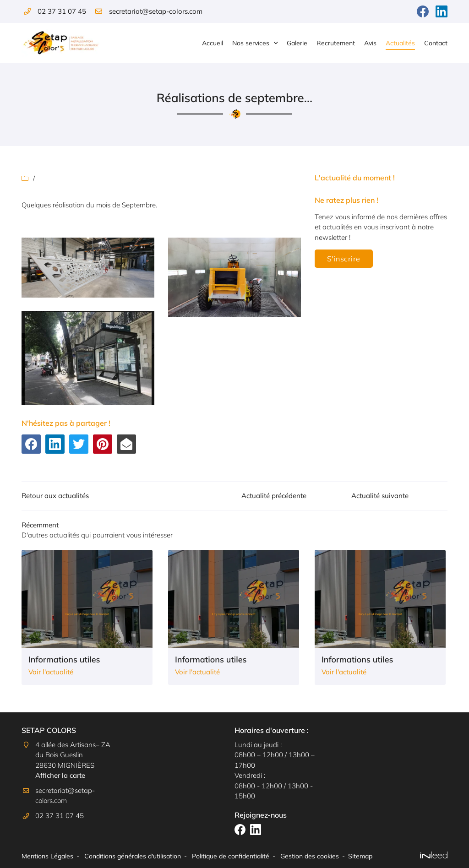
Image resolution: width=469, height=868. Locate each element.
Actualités (400, 43)
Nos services (251, 43)
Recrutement (336, 43)
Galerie (297, 43)
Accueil (213, 43)
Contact (436, 43)
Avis (370, 43)
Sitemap (360, 856)
